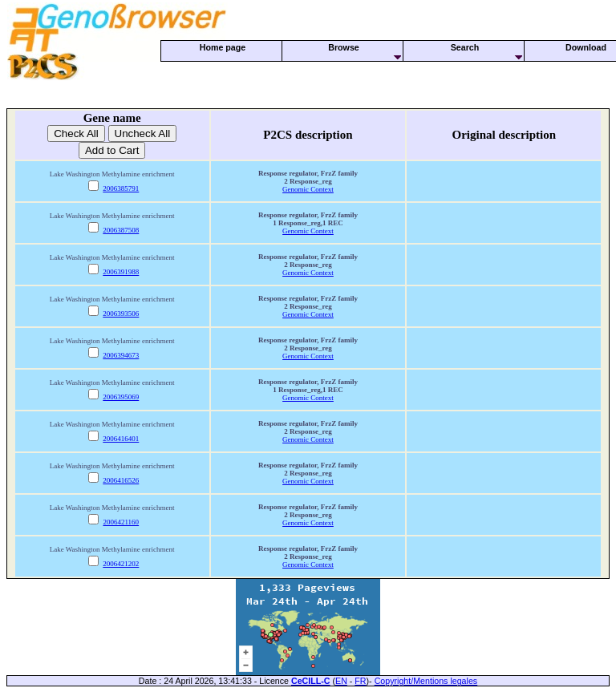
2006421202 (121, 564)
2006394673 (121, 355)
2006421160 (121, 522)
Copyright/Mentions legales (426, 681)
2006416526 (121, 480)
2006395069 (121, 397)
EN (341, 681)
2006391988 (121, 272)
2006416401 (121, 439)
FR (360, 681)
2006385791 (121, 188)
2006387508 (121, 230)
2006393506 (121, 314)
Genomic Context (308, 189)
